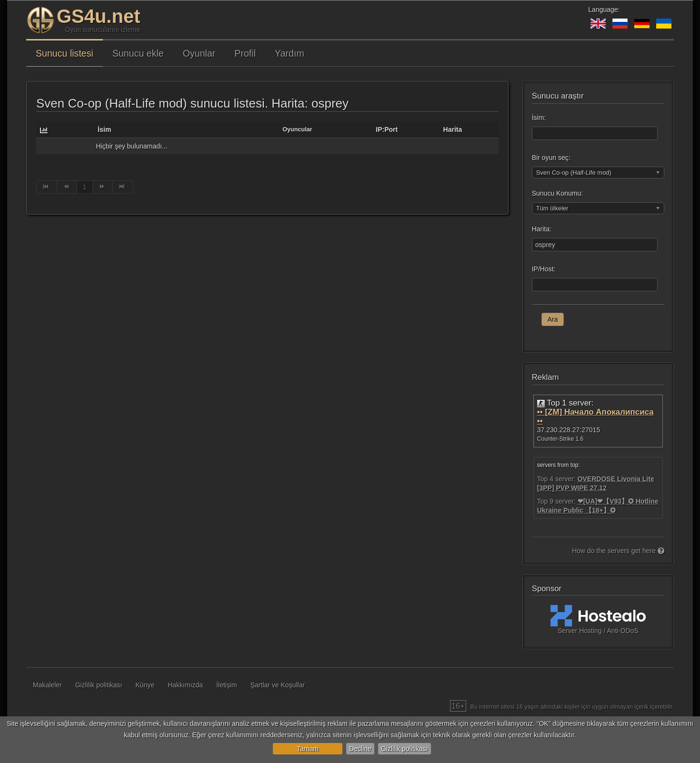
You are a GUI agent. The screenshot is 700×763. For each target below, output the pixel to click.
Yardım (290, 53)
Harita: (542, 229)
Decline (360, 749)
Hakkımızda (185, 685)
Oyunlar (199, 53)
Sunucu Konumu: (557, 193)
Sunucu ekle (138, 53)
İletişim (227, 685)
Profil (245, 53)
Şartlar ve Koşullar (278, 685)
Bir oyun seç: (551, 158)
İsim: (539, 118)
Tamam (308, 749)
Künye (145, 685)
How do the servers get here (618, 551)
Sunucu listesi (65, 53)
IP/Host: (544, 269)
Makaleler (47, 685)
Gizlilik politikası (405, 749)
